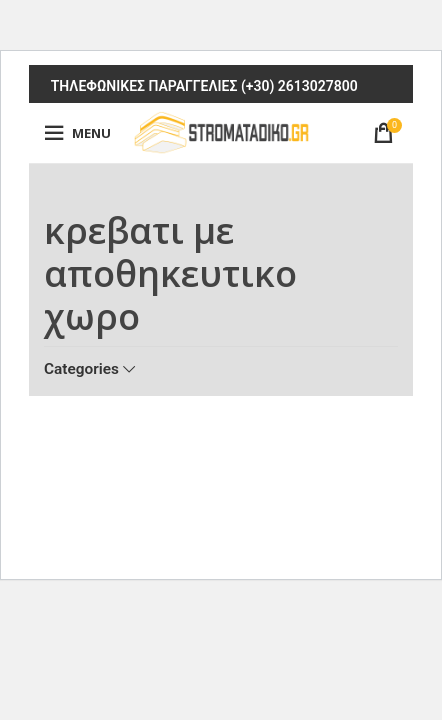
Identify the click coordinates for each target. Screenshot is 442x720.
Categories (81, 369)
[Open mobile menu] (77, 133)
